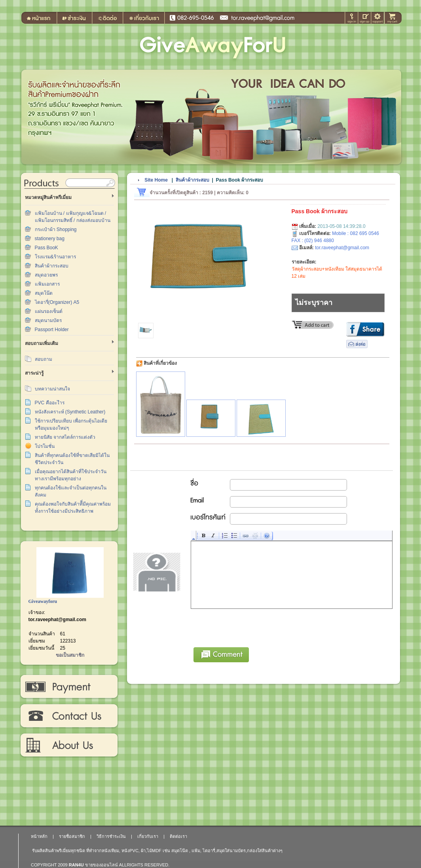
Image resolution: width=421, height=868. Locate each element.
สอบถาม (44, 359)
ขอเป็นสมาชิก (70, 655)
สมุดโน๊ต (44, 293)
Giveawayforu (43, 601)
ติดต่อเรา (69, 716)
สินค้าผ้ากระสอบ (52, 266)
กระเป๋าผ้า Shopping (56, 229)
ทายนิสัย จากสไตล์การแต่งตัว (65, 437)
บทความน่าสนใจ (52, 389)
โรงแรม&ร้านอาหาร (55, 257)
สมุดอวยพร (46, 275)
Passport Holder (52, 330)
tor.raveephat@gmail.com (57, 620)
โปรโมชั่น (45, 446)
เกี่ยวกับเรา (69, 745)
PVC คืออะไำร (50, 403)
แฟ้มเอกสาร (47, 284)
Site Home (156, 180)
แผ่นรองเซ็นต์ (49, 311)
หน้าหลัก (39, 836)
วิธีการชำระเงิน (69, 687)
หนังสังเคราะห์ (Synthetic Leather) (70, 412)
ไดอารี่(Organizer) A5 (57, 302)
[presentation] (251, 627)
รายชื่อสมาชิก (72, 836)
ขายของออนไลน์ (101, 865)
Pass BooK (46, 248)
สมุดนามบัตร (48, 320)
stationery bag (50, 239)
